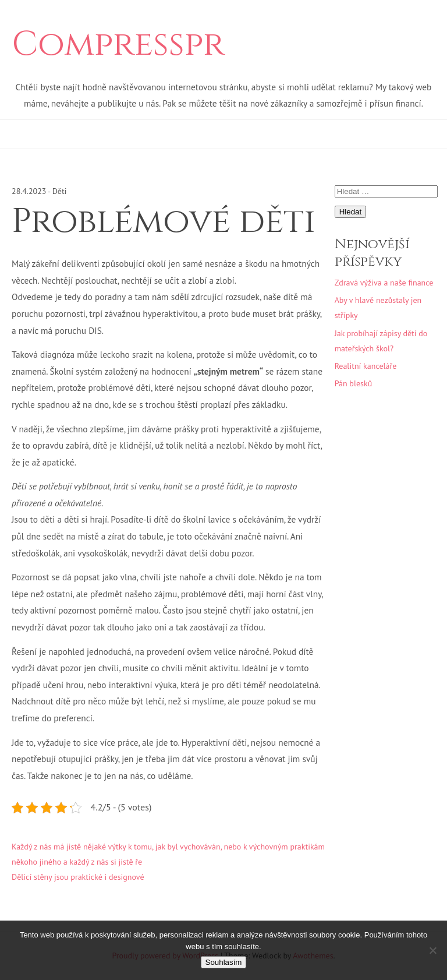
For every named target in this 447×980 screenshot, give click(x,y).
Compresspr (118, 45)
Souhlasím (224, 962)
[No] (432, 950)
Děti (60, 191)
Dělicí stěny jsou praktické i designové (78, 877)
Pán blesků (354, 383)
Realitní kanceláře (366, 366)
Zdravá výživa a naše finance (384, 283)
